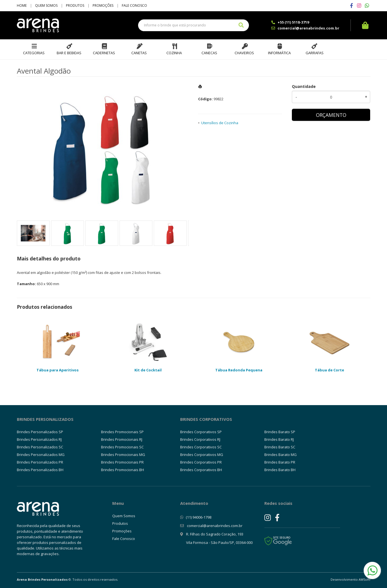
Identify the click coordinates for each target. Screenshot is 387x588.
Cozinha (174, 53)
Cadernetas (104, 53)
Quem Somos (46, 5)
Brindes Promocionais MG (123, 455)
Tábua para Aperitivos (58, 370)
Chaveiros (244, 53)
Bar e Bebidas (69, 53)
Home (22, 5)
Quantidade (304, 86)
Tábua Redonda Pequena (239, 370)
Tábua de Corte (329, 370)
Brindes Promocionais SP (122, 432)
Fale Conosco (134, 5)
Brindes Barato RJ (279, 439)
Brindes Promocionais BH (122, 470)
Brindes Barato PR (280, 462)
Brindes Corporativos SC (201, 447)
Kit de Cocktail (148, 370)
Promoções (103, 5)
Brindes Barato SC (280, 447)
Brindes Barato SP (280, 432)
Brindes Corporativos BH (201, 470)
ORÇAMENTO (331, 115)
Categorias (34, 53)
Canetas (139, 53)
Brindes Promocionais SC (122, 447)
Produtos (75, 5)
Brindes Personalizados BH (40, 470)
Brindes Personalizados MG (41, 455)
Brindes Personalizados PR (40, 462)
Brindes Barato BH (280, 470)
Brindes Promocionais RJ (122, 439)
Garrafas (315, 53)
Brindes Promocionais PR (122, 462)
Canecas (209, 53)
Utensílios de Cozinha (220, 123)
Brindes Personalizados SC (40, 447)
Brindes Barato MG (280, 455)
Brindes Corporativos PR (201, 462)
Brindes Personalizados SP (40, 432)
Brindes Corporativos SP (201, 432)
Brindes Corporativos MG (202, 455)
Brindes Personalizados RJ (39, 439)
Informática (279, 53)
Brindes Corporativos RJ (200, 439)
